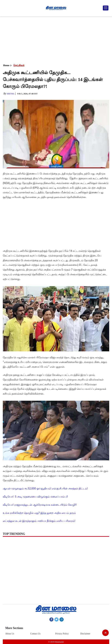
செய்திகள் (19, 65)
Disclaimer (85, 634)
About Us (10, 634)
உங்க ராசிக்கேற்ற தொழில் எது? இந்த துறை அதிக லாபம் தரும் (39, 513)
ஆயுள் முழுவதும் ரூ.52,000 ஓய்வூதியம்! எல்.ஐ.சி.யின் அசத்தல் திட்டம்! (45, 488)
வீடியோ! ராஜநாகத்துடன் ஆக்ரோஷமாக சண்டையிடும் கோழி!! (40, 505)
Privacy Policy (62, 634)
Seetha (11, 94)
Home (6, 65)
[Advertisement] (56, 39)
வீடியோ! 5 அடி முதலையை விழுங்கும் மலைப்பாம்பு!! (35, 497)
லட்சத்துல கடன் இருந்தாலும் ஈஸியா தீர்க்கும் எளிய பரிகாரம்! (39, 521)
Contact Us (35, 634)
